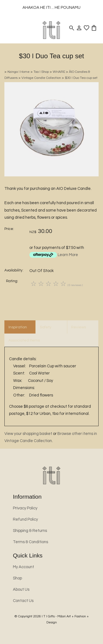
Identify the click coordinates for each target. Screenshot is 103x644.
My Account (23, 567)
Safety (46, 327)
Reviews (79, 327)
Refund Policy (25, 519)
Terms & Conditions (30, 542)
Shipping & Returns (30, 531)
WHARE (59, 72)
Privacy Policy (25, 508)
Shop (17, 578)
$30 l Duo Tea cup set (81, 78)
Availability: (14, 270)
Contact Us (23, 601)
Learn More (68, 255)
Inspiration (18, 327)
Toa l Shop (41, 72)
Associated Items (24, 340)
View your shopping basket (28, 434)
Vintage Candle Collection (41, 78)
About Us (21, 589)
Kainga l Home (19, 72)
